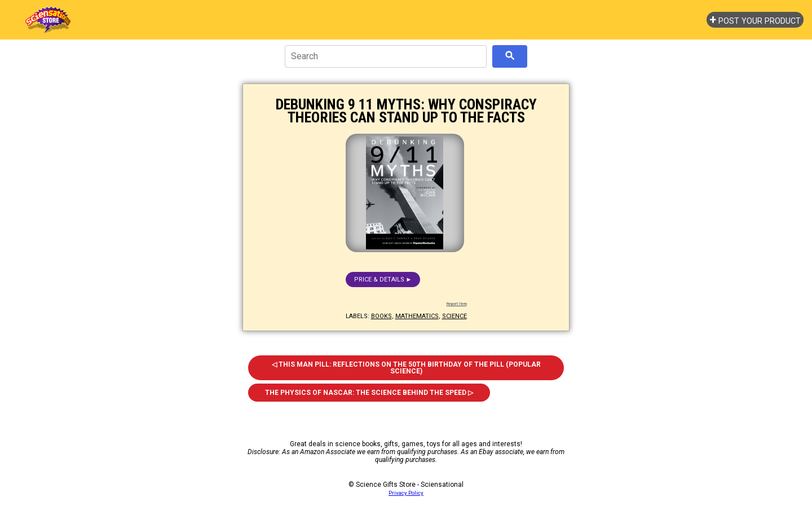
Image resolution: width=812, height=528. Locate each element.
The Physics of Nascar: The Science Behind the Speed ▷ (369, 393)
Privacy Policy (406, 493)
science (454, 316)
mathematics (417, 316)
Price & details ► (383, 280)
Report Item (457, 304)
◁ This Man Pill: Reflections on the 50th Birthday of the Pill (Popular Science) (406, 368)
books (381, 316)
